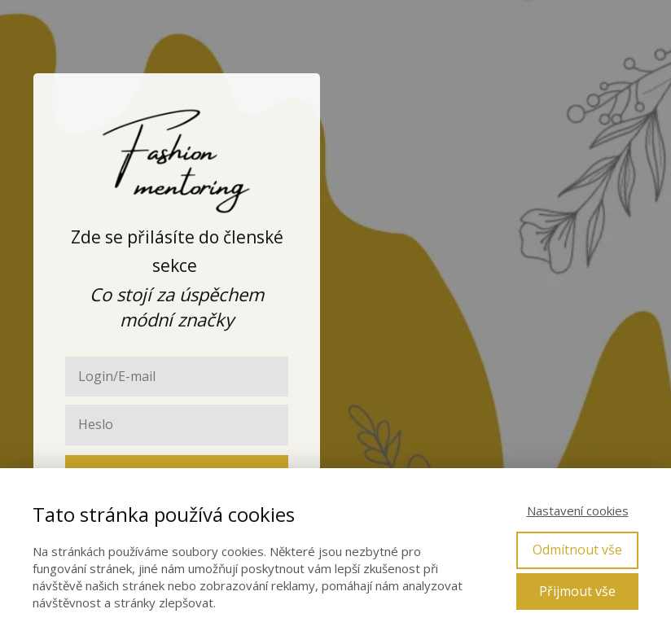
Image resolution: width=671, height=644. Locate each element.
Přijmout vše (577, 591)
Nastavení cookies (578, 510)
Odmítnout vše (577, 550)
